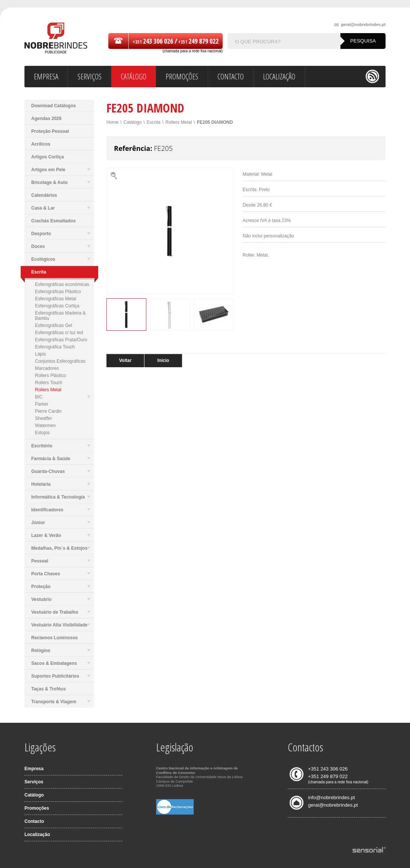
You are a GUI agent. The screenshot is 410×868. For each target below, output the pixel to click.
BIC (63, 397)
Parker (42, 404)
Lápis (40, 354)
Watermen (45, 426)
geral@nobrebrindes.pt (360, 25)
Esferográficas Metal (55, 299)
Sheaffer (43, 418)
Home (112, 122)
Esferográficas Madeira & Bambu (60, 316)
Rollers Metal (48, 390)
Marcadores (47, 368)
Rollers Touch (49, 383)
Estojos (42, 433)
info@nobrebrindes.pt (332, 797)
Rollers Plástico (51, 375)
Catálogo (132, 122)
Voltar (125, 360)
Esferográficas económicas (62, 284)
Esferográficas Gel (54, 325)
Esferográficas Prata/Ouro (61, 340)
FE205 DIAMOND (215, 122)
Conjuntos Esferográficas (60, 361)
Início (163, 360)
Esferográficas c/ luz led (59, 333)
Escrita (154, 122)
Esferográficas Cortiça (57, 306)
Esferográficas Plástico (58, 292)
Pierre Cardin (48, 411)
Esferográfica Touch (55, 347)
